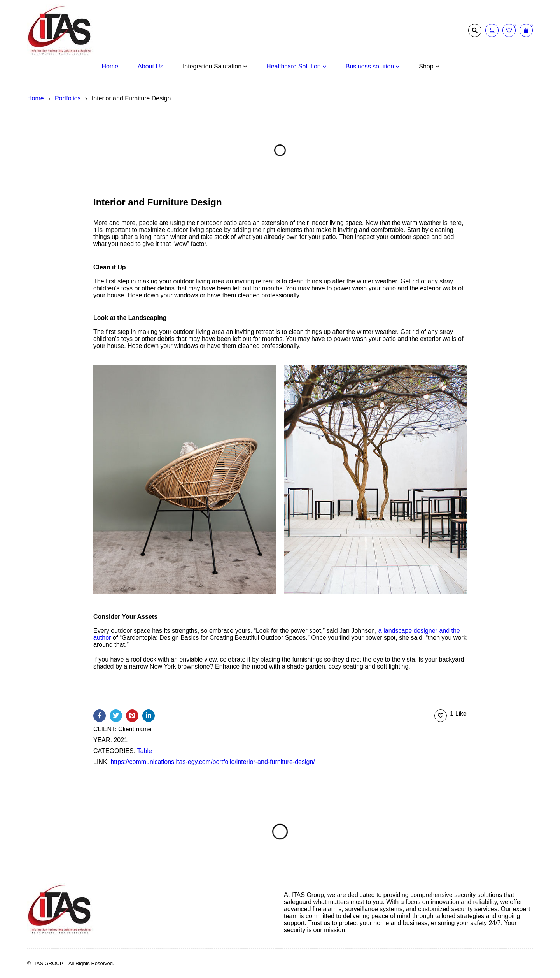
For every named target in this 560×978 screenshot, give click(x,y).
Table (145, 751)
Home (36, 98)
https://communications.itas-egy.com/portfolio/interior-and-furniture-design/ (213, 762)
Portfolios (68, 98)
